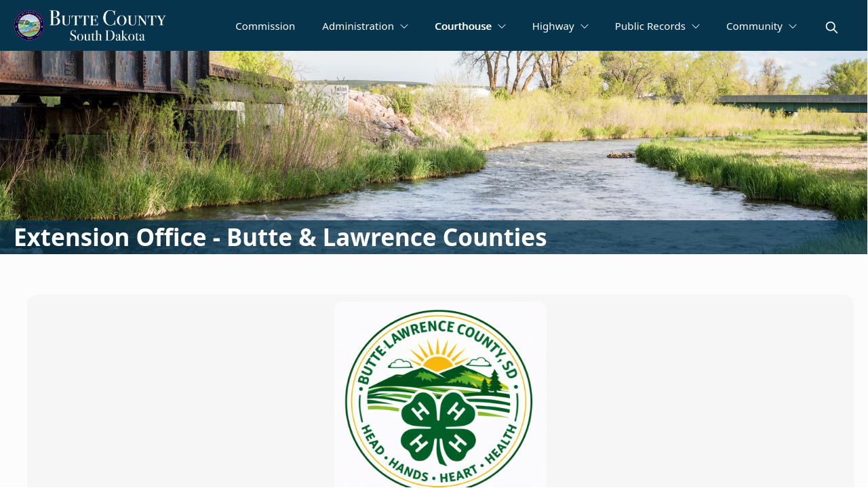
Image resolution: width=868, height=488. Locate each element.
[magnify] (832, 27)
